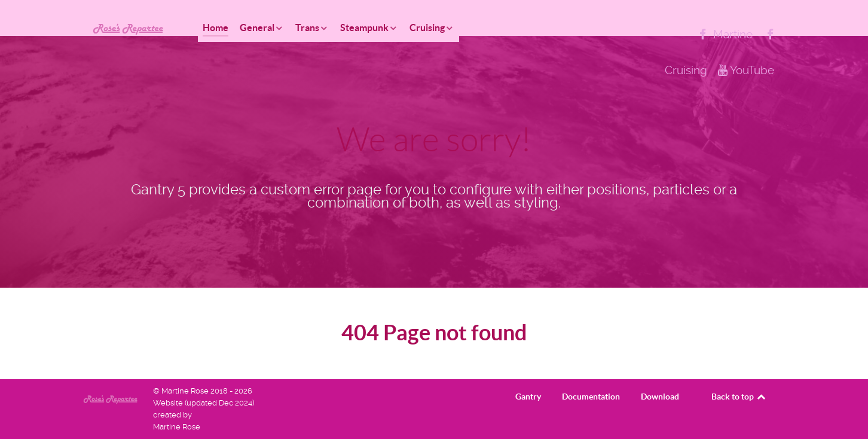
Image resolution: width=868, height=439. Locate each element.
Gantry (528, 397)
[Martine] (725, 34)
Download (660, 397)
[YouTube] (746, 70)
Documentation (591, 397)
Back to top (739, 397)
